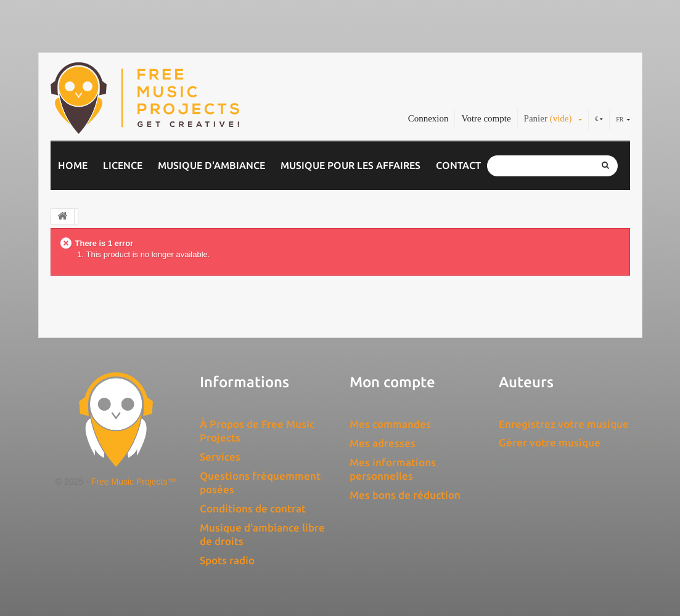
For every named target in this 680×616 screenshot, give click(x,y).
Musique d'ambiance (211, 165)
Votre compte (486, 118)
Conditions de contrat (253, 508)
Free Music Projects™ (134, 482)
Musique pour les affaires (350, 165)
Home (73, 165)
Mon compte (392, 382)
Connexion (428, 118)
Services (220, 457)
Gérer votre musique (550, 442)
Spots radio (227, 560)
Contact (458, 165)
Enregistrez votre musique (564, 424)
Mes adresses (383, 443)
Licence (123, 165)
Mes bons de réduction (405, 495)
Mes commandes (390, 424)
